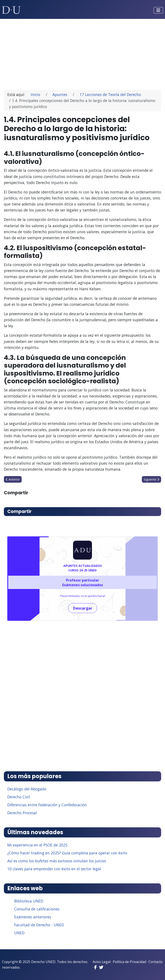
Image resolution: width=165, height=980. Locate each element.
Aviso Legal (102, 962)
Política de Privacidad (129, 962)
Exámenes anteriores (33, 917)
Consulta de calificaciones (37, 909)
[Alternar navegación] (158, 10)
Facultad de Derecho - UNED (39, 925)
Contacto (156, 962)
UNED (19, 933)
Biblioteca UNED (29, 901)
